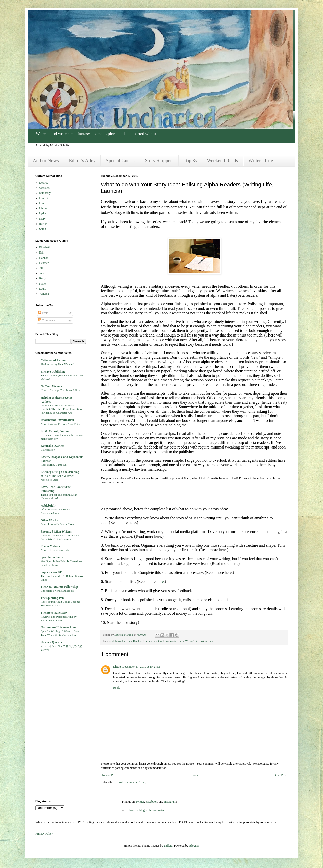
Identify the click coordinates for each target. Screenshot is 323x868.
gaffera (168, 846)
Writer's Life (261, 161)
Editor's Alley (82, 161)
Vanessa (44, 294)
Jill (41, 268)
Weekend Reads (222, 161)
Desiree (44, 183)
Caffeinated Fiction (53, 360)
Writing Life (192, 641)
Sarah (43, 229)
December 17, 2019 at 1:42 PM (141, 667)
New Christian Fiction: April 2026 (60, 424)
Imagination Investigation (57, 420)
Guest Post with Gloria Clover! (59, 524)
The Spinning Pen (52, 598)
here (132, 523)
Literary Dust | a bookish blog (60, 472)
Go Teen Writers (51, 386)
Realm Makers (50, 546)
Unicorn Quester (51, 642)
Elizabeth (45, 247)
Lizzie (117, 667)
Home (195, 775)
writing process (209, 641)
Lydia (43, 213)
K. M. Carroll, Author (55, 431)
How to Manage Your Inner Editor (60, 390)
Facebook (152, 802)
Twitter (140, 802)
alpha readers (119, 641)
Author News (46, 161)
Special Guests (120, 161)
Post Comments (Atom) (132, 782)
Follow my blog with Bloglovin (145, 810)
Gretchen (45, 188)
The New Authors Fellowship (59, 587)
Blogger (194, 846)
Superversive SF (51, 572)
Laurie (43, 203)
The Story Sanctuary (54, 613)
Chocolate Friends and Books (58, 591)
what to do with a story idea (169, 641)
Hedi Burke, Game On (54, 465)
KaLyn (43, 278)
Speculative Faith (52, 557)
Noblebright (48, 506)
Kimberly (45, 193)
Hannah (44, 258)
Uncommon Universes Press (59, 627)
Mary (42, 219)
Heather (44, 263)
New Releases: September (56, 550)
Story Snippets (159, 161)
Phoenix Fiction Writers (56, 531)
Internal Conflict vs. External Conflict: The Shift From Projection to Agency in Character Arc (61, 409)
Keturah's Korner (52, 446)
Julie (42, 273)
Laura (43, 289)
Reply (117, 688)
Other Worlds (50, 520)
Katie (42, 284)
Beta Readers (135, 641)
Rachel (43, 224)
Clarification (48, 450)
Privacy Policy (44, 834)
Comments (47, 320)
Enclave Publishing (53, 372)
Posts (43, 313)
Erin (42, 253)
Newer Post (109, 775)
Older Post (280, 775)
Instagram (170, 802)
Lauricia (148, 641)
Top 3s (190, 161)
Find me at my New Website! (57, 364)
